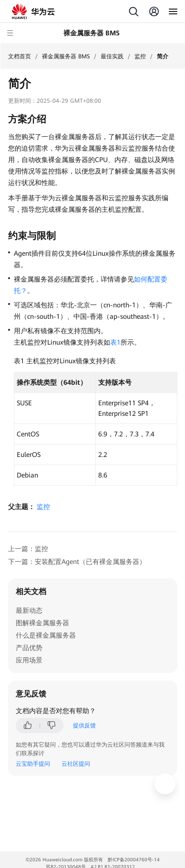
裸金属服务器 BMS (66, 56)
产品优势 (29, 648)
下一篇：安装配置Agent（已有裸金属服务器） (77, 562)
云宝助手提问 (33, 764)
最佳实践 (112, 56)
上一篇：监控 (28, 549)
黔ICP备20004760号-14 (134, 860)
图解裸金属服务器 (42, 623)
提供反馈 (84, 726)
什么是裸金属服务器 (46, 635)
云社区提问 (76, 764)
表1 (115, 342)
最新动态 (29, 610)
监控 (140, 56)
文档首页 (20, 56)
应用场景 (29, 660)
